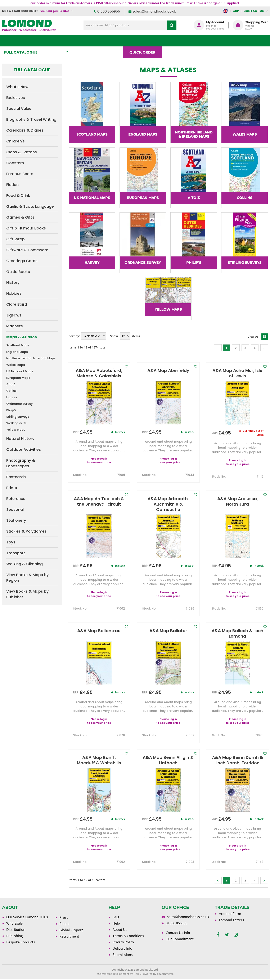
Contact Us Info (178, 933)
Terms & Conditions (128, 936)
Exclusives (16, 98)
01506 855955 (109, 11)
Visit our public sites (55, 11)
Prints (12, 488)
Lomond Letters (231, 920)
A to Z (11, 384)
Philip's (11, 410)
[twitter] (227, 935)
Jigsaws (14, 315)
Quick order (144, 41)
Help (116, 923)
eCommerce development (113, 974)
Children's (15, 141)
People (65, 924)
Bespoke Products (21, 942)
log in (104, 459)
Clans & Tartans (22, 152)
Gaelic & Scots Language (30, 206)
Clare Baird (17, 304)
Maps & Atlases (22, 337)
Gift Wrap (15, 239)
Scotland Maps (18, 345)
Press (64, 917)
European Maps (18, 378)
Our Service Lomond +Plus (27, 917)
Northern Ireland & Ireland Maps (31, 358)
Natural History (20, 439)
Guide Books (18, 272)
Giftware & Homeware (27, 250)
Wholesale (14, 923)
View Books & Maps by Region (27, 578)
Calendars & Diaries (25, 130)
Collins (11, 391)
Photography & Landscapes (21, 463)
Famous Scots (20, 174)
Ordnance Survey (19, 404)
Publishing (15, 936)
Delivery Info (122, 948)
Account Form (230, 914)
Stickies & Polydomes (26, 531)
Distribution (16, 930)
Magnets (15, 326)
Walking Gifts (16, 423)
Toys (11, 542)
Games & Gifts (20, 217)
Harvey (12, 397)
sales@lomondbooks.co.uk (154, 11)
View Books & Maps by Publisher (27, 594)
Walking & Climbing (24, 564)
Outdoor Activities (24, 449)
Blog (175, 41)
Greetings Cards (22, 261)
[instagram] (236, 935)
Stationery (16, 520)
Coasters (15, 163)
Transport (16, 553)
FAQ (116, 917)
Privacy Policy (123, 942)
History (13, 282)
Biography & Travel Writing (31, 119)
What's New (93, 41)
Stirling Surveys (18, 417)
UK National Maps (20, 371)
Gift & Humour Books (26, 228)
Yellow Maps (16, 430)
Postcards (16, 477)
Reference (16, 499)
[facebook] (218, 935)
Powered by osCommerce (157, 974)
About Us (203, 41)
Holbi (137, 974)
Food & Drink (18, 195)
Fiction (12, 185)
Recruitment (69, 936)
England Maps (17, 352)
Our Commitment (180, 939)
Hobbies (14, 293)
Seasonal (15, 509)
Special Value (19, 108)
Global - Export (71, 930)
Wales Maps (16, 365)
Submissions (123, 955)
